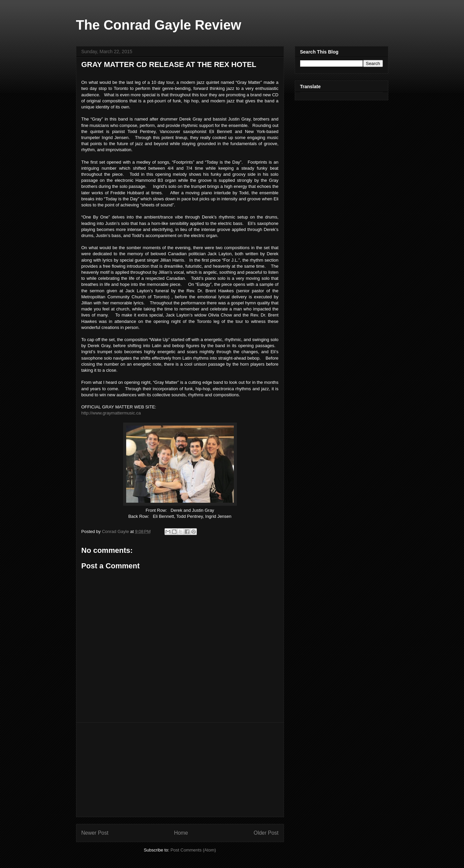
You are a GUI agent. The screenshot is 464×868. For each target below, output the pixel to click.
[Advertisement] (180, 770)
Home (181, 833)
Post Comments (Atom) (193, 850)
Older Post (266, 833)
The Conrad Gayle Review (159, 25)
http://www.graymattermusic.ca (111, 413)
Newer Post (95, 833)
